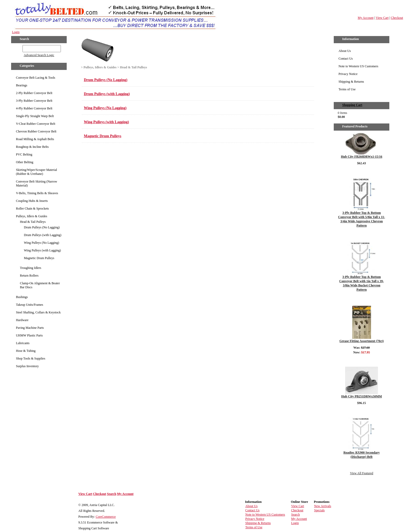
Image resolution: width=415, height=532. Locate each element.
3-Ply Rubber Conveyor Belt (34, 101)
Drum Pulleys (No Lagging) (42, 227)
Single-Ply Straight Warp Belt (35, 116)
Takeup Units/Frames (30, 305)
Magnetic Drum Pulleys (39, 258)
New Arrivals (323, 506)
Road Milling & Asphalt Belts (35, 139)
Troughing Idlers (31, 268)
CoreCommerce (106, 517)
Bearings (22, 85)
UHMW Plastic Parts (29, 335)
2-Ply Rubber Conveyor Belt (34, 93)
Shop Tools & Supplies (31, 358)
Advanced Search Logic (39, 55)
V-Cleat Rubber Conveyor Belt (36, 124)
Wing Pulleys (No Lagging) (41, 243)
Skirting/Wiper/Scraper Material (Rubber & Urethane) (36, 172)
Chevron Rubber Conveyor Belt (36, 131)
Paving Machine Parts (30, 328)
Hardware (22, 320)
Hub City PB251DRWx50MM (362, 396)
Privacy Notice (348, 74)
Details (361, 170)
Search (112, 494)
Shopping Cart (352, 105)
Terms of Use (347, 89)
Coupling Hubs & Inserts (32, 201)
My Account (366, 18)
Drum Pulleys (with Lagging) (43, 235)
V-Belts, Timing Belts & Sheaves (37, 193)
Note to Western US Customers (358, 66)
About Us (345, 51)
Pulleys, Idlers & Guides (31, 216)
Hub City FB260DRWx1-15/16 (362, 157)
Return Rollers (29, 276)
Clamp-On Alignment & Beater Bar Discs (40, 285)
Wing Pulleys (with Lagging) (42, 250)
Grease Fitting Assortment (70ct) (361, 341)
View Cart (382, 18)
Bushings (22, 297)
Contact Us (346, 59)
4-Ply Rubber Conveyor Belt (34, 108)
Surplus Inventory (27, 366)
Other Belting (25, 162)
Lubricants (23, 343)
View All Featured (362, 473)
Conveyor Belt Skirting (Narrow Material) (37, 183)
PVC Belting (24, 154)
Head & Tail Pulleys (33, 222)
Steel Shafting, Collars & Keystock (38, 312)
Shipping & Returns (351, 82)
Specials (319, 510)
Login (16, 32)
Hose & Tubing (26, 351)
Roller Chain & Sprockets (32, 209)
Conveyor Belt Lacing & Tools (35, 78)
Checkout (397, 18)
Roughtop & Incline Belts (32, 147)
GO (19, 48)
